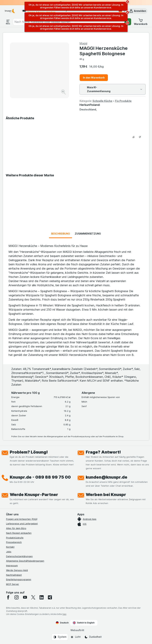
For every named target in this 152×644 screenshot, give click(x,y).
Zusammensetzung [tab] (88, 234)
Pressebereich (14, 542)
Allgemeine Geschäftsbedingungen (25, 561)
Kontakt (10, 547)
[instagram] (17, 597)
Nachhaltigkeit (14, 575)
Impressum (12, 565)
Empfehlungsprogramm (19, 579)
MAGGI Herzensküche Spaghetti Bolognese (104, 51)
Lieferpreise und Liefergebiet (22, 524)
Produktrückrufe (15, 538)
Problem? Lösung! (29, 452)
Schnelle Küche (102, 101)
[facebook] (8, 597)
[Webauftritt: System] (60, 637)
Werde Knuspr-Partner (34, 495)
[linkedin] (42, 597)
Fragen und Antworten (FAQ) (22, 519)
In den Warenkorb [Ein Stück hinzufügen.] (94, 78)
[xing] (50, 597)
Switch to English (84, 623)
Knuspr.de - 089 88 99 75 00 (40, 477)
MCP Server (13, 584)
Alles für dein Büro (16, 528)
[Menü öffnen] (8, 22)
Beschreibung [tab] (61, 234)
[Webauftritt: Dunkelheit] (93, 637)
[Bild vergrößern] (64, 93)
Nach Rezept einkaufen (19, 533)
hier (64, 614)
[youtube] (25, 597)
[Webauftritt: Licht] (75, 637)
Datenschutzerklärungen (19, 556)
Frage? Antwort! (103, 452)
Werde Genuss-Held (17, 570)
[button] (138, 11)
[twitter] (33, 597)
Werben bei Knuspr (106, 495)
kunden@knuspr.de (107, 477)
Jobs (9, 552)
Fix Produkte (123, 101)
